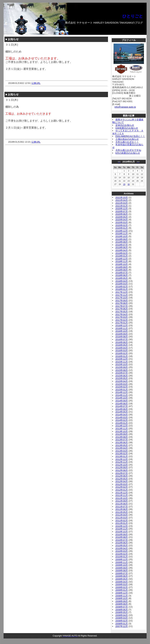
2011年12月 (122, 493)
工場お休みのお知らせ (127, 139)
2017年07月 (122, 306)
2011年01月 (122, 523)
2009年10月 (122, 565)
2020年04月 (122, 220)
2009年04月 (122, 582)
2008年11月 (122, 596)
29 (124, 184)
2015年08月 (122, 370)
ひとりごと (133, 16)
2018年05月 (122, 278)
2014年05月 (122, 412)
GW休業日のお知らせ (127, 128)
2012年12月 (122, 459)
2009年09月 (122, 568)
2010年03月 (122, 551)
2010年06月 (122, 543)
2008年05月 (122, 612)
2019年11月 (122, 234)
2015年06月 (122, 376)
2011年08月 (122, 504)
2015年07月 (122, 373)
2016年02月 (122, 353)
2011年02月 (122, 521)
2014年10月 (122, 398)
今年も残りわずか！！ (127, 142)
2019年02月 (122, 253)
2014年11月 (122, 395)
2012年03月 (122, 484)
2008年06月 (122, 610)
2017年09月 (122, 300)
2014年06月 (122, 409)
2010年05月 (122, 546)
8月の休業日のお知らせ (128, 153)
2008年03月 (122, 618)
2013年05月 (122, 445)
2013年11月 (122, 429)
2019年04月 (122, 250)
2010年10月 (122, 532)
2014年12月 (122, 392)
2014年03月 (122, 417)
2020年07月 (122, 211)
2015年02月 (122, 387)
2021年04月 (122, 200)
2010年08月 (122, 537)
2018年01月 (122, 289)
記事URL (36, 83)
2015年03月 (122, 384)
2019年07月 (122, 245)
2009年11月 (122, 562)
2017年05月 (122, 312)
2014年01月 (122, 423)
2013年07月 (122, 440)
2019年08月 (122, 242)
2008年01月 (122, 624)
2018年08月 (122, 270)
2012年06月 (122, 476)
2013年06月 (122, 442)
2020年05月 (122, 217)
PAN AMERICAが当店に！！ (130, 136)
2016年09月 (122, 334)
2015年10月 (122, 364)
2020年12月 (122, 209)
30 (129, 184)
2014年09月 (122, 401)
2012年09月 (122, 467)
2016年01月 (122, 356)
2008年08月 (122, 604)
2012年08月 (122, 470)
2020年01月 (122, 228)
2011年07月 (122, 507)
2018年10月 (122, 264)
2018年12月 (122, 259)
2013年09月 (122, 434)
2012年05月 (122, 479)
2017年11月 (122, 295)
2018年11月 (122, 261)
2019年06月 (122, 247)
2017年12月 (122, 292)
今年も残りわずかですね (128, 150)
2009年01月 (122, 590)
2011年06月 (122, 509)
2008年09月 (122, 601)
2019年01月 (122, 256)
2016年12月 (122, 325)
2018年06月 (122, 275)
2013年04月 (122, 448)
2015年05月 (122, 378)
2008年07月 (122, 607)
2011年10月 (122, 498)
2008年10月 (122, 598)
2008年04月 (122, 615)
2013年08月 (122, 437)
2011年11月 (122, 495)
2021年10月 (122, 197)
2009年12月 (122, 559)
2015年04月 (122, 381)
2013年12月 (122, 426)
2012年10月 (122, 465)
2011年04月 (122, 515)
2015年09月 (122, 367)
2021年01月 (122, 206)
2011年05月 (122, 512)
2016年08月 (122, 337)
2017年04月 (122, 314)
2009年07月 (122, 573)
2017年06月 (122, 309)
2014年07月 (122, 406)
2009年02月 (122, 587)
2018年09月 (122, 267)
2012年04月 (122, 481)
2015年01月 (122, 390)
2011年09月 (122, 501)
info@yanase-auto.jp (125, 107)
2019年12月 (122, 231)
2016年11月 (122, 328)
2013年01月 (122, 456)
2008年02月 (122, 621)
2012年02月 (122, 487)
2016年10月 (122, 331)
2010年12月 (122, 526)
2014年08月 (122, 404)
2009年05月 (122, 579)
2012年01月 (122, 490)
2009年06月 (122, 576)
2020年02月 (122, 225)
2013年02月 (122, 454)
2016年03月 (122, 350)
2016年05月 (122, 345)
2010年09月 (122, 534)
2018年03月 (122, 284)
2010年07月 (122, 540)
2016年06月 (122, 342)
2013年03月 (122, 451)
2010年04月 (122, 548)
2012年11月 (122, 462)
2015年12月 (122, 359)
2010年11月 (122, 529)
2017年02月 (122, 320)
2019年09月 (122, 239)
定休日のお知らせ (125, 125)
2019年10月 (122, 236)
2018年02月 (122, 287)
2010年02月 (122, 554)
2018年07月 (122, 273)
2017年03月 (122, 317)
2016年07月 (122, 339)
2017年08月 (122, 303)
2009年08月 (122, 571)
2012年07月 (122, 473)
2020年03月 (122, 222)
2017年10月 (122, 298)
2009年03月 (122, 584)
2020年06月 (122, 214)
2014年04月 (122, 415)
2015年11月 (122, 362)
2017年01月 (122, 323)
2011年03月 (122, 518)
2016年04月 (122, 348)
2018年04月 (122, 281)
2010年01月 (122, 557)
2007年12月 (122, 626)
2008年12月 (122, 593)
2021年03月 (122, 203)
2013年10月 (122, 431)
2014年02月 (122, 420)
